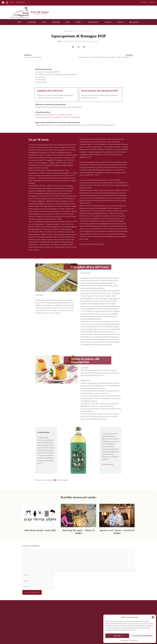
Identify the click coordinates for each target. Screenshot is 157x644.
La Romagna (32, 22)
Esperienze (56, 22)
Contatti (152, 2)
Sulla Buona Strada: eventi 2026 (40, 530)
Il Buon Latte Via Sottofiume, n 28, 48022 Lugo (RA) (54, 115)
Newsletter (20, 2)
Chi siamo (143, 2)
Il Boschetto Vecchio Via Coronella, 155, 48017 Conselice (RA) (58, 117)
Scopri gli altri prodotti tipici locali (91, 244)
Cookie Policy (125, 640)
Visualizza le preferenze (142, 636)
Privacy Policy (134, 640)
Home (19, 22)
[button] (153, 617)
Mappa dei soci (93, 22)
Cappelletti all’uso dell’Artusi (50, 91)
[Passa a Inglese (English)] (61, 480)
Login (12, 2)
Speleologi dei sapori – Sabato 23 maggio (78, 532)
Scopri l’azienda (107, 464)
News (68, 22)
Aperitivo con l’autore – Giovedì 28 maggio (117, 532)
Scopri (79, 22)
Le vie (44, 22)
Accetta (117, 636)
